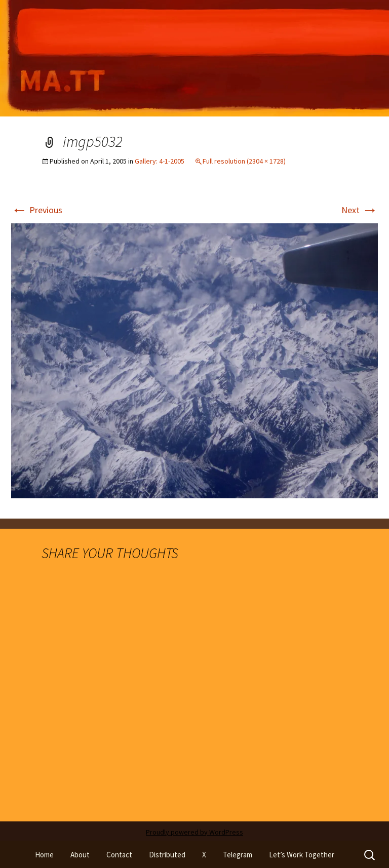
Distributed (167, 855)
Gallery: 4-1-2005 (160, 161)
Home (44, 855)
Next (360, 210)
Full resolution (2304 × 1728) (244, 161)
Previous (37, 210)
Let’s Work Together (302, 855)
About (80, 855)
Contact (119, 855)
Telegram (238, 855)
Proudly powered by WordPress (194, 832)
